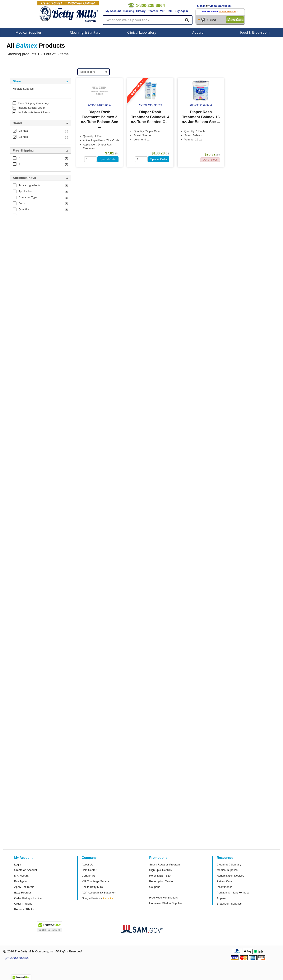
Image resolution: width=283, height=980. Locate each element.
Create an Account (221, 6)
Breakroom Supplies (229, 904)
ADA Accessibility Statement (99, 893)
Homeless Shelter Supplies (166, 903)
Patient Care (224, 881)
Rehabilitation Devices (230, 876)
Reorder (153, 11)
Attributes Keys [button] (24, 178)
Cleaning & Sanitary (85, 32)
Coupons (155, 887)
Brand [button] (17, 123)
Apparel (198, 32)
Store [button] (17, 81)
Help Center (89, 870)
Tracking (128, 11)
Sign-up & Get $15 (161, 870)
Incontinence (225, 887)
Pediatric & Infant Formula (233, 893)
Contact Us (89, 876)
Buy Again (181, 11)
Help (170, 11)
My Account (113, 11)
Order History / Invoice (28, 898)
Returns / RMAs (24, 909)
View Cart (235, 20)
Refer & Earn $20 (160, 876)
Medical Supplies (29, 32)
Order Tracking (23, 904)
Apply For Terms (24, 887)
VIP (162, 11)
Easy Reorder (23, 893)
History (141, 11)
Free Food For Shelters (163, 898)
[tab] (40, 81)
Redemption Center (161, 881)
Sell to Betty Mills (92, 887)
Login (18, 865)
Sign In (201, 6)
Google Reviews (92, 898)
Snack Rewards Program (165, 865)
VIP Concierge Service (96, 881)
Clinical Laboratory (142, 32)
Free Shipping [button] (23, 150)
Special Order (108, 159)
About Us (87, 865)
